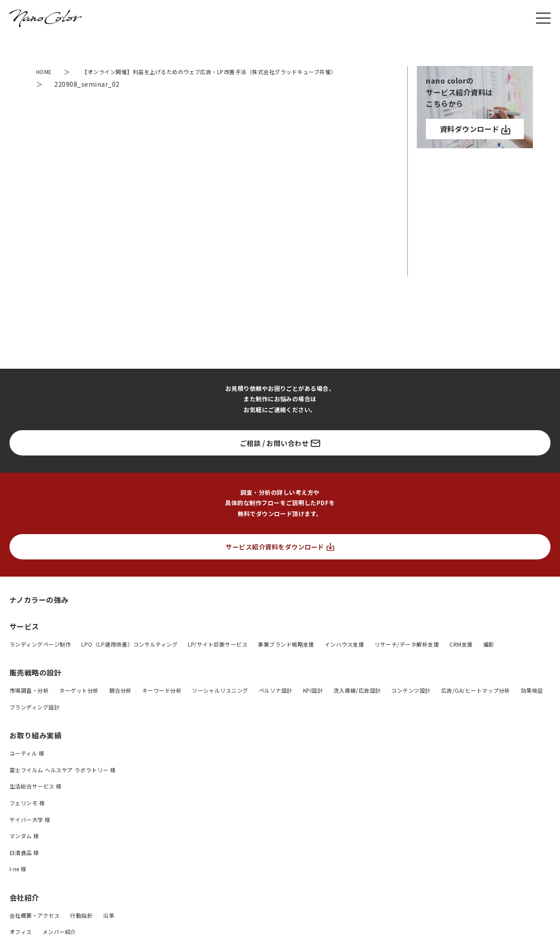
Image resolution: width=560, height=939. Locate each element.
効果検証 (532, 703)
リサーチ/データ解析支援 (407, 656)
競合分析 (121, 703)
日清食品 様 (24, 865)
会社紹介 (24, 910)
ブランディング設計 (35, 719)
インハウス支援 (344, 656)
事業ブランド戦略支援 (286, 656)
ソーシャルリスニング (220, 703)
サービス (24, 639)
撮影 (489, 656)
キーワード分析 (162, 703)
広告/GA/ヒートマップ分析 (476, 703)
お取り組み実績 (35, 748)
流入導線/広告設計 (357, 703)
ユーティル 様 (27, 766)
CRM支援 (461, 656)
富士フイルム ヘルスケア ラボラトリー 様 (63, 782)
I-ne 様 (18, 881)
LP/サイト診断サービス (218, 656)
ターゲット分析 (79, 703)
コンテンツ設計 (411, 703)
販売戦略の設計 (35, 685)
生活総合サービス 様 (36, 799)
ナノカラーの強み (39, 612)
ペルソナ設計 (276, 703)
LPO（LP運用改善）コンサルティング (129, 656)
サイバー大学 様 (30, 832)
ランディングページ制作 (40, 656)
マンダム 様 (24, 848)
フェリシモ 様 (27, 815)
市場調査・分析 (29, 703)
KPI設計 (313, 703)
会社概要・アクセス (35, 927)
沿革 (109, 927)
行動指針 (81, 927)
